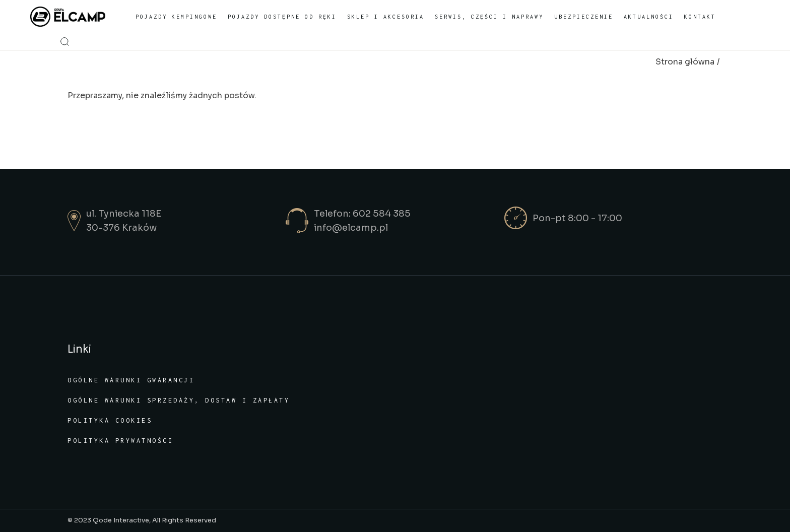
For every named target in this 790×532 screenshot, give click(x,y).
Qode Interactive (121, 520)
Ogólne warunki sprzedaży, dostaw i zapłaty (179, 400)
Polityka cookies (110, 420)
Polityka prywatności (120, 441)
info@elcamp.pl (351, 228)
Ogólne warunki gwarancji (131, 380)
